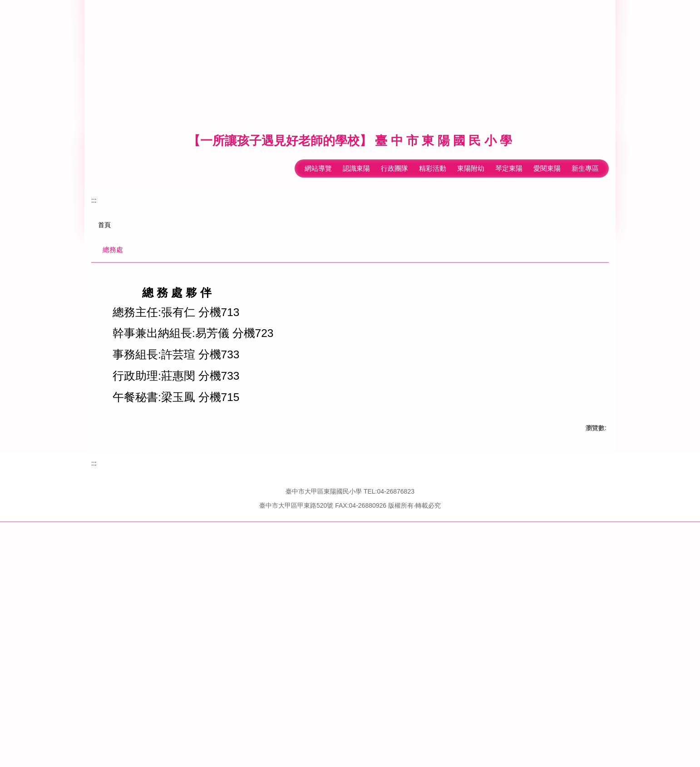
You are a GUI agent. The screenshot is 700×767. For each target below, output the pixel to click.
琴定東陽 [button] (509, 143)
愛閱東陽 (547, 143)
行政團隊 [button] (394, 143)
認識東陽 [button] (356, 143)
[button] (96, 283)
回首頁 (322, 143)
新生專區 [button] (585, 143)
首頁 (104, 444)
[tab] (576, 396)
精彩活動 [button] (433, 143)
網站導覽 (287, 143)
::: (259, 143)
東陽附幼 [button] (471, 143)
